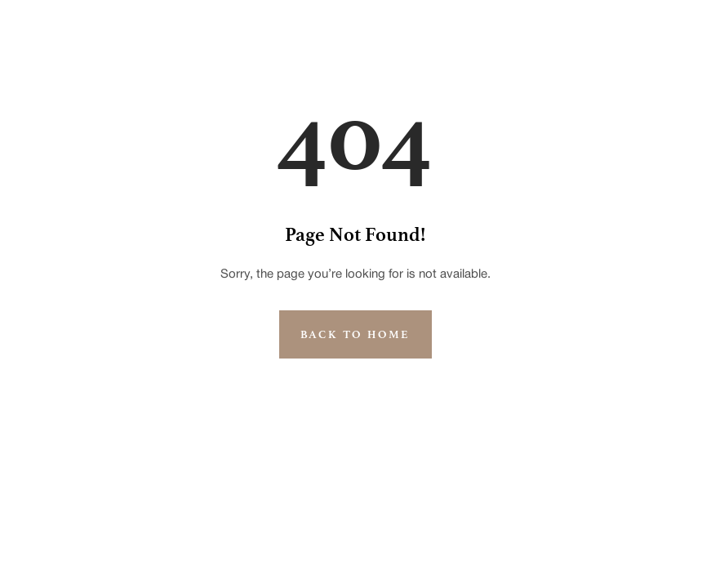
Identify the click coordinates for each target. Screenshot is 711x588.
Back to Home (356, 334)
